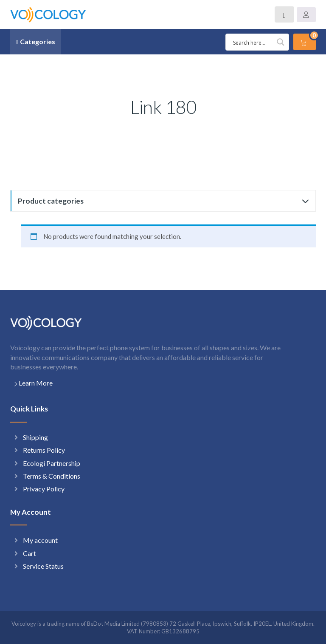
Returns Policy (44, 450)
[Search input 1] (259, 42)
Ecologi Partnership (52, 463)
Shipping (35, 437)
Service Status (43, 566)
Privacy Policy (44, 489)
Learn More (31, 383)
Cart (30, 553)
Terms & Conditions (52, 476)
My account (40, 540)
